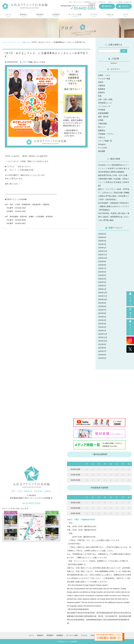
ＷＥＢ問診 (130, 313)
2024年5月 (102, 317)
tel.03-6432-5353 (31, 503)
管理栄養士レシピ (105, 103)
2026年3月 (102, 241)
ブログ (126, 15)
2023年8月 (102, 348)
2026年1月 (102, 248)
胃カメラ (102, 127)
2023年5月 (102, 358)
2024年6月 (102, 313)
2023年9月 (102, 344)
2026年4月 (102, 237)
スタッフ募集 (130, 299)
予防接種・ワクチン (106, 134)
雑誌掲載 (102, 151)
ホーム (8, 15)
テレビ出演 (41, 62)
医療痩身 (102, 89)
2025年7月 (102, 268)
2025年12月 (103, 251)
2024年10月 (103, 300)
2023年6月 (102, 355)
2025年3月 (102, 282)
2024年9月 (102, 303)
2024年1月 (102, 331)
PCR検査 (102, 110)
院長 (100, 96)
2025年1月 (102, 289)
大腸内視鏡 (102, 124)
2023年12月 (103, 334)
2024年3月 (102, 324)
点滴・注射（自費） (106, 99)
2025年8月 (102, 265)
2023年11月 (103, 337)
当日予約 (124, 6)
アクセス (94, 15)
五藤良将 (102, 86)
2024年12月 (103, 293)
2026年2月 (102, 244)
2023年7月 (102, 351)
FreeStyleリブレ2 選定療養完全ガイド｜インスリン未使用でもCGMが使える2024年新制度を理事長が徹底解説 (114, 168)
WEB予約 (107, 6)
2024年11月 (103, 296)
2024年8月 (102, 306)
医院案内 (40, 15)
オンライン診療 (130, 327)
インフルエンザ (104, 106)
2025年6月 (102, 272)
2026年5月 (102, 234)
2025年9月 (102, 262)
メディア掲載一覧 (29, 62)
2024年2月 (102, 327)
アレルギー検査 (104, 79)
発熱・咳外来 (103, 117)
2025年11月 (103, 255)
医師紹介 (24, 15)
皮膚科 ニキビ (104, 75)
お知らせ (110, 15)
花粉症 (101, 82)
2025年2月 (102, 286)
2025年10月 (103, 258)
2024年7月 (102, 310)
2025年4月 (102, 279)
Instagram (102, 144)
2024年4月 (102, 320)
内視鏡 (101, 120)
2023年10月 (103, 341)
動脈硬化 (102, 130)
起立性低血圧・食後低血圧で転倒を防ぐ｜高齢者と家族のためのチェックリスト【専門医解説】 (114, 206)
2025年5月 (102, 275)
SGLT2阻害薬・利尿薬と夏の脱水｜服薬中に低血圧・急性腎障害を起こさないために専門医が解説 (114, 217)
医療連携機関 (103, 113)
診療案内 (56, 15)
